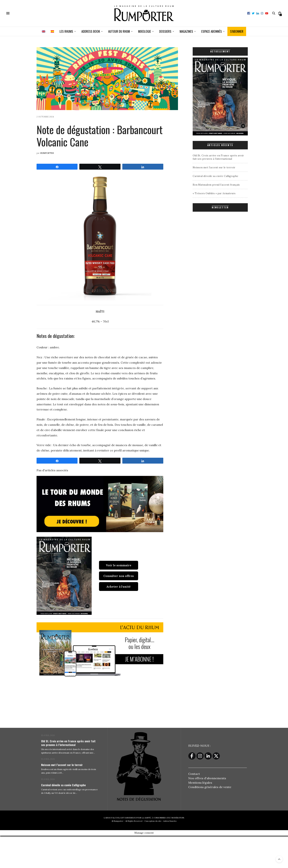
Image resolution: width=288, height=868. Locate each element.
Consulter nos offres (119, 576)
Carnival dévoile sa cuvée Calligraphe (215, 176)
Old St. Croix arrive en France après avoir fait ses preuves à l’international (218, 157)
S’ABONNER (237, 31)
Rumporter (47, 153)
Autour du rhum (119, 31)
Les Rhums (66, 31)
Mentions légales (200, 783)
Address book (91, 31)
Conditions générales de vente (210, 787)
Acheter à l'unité (119, 587)
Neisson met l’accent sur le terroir (214, 167)
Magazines (186, 31)
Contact (194, 774)
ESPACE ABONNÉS (212, 31)
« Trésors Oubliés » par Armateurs (214, 193)
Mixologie (145, 31)
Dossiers (165, 31)
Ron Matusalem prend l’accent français (216, 185)
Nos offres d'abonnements (207, 778)
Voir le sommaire (119, 565)
